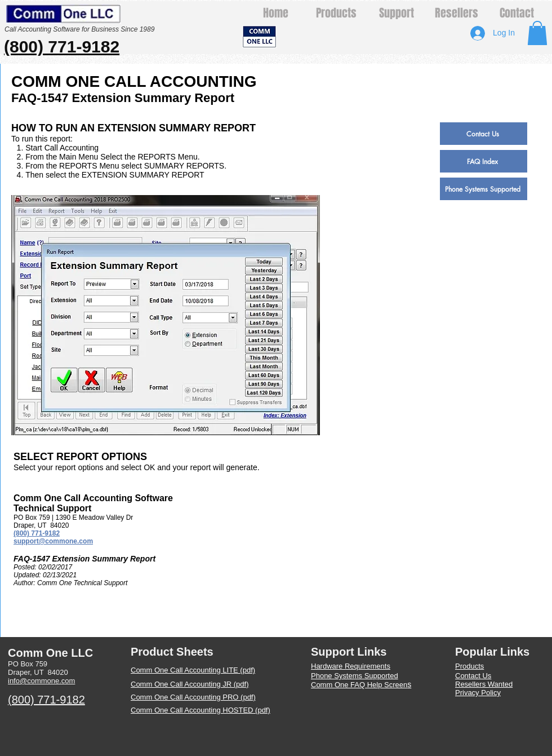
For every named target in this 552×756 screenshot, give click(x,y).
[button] (537, 33)
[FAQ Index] (484, 161)
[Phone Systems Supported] (484, 189)
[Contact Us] (484, 134)
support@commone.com (53, 541)
